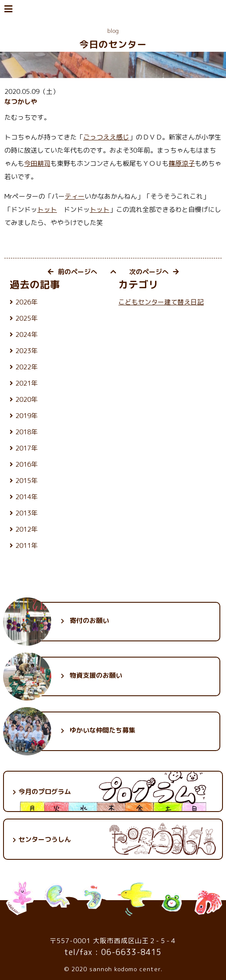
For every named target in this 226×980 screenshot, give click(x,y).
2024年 (26, 334)
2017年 (26, 448)
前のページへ (72, 272)
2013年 (26, 513)
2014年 (26, 497)
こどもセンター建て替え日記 (161, 302)
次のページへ (154, 272)
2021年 (26, 383)
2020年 (26, 399)
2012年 (26, 529)
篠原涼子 (182, 163)
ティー (75, 196)
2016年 (26, 464)
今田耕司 (37, 163)
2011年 (26, 545)
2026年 (26, 302)
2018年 (26, 432)
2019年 (26, 416)
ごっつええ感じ (106, 137)
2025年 (26, 318)
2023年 (26, 351)
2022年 (26, 367)
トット (47, 209)
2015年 (26, 481)
